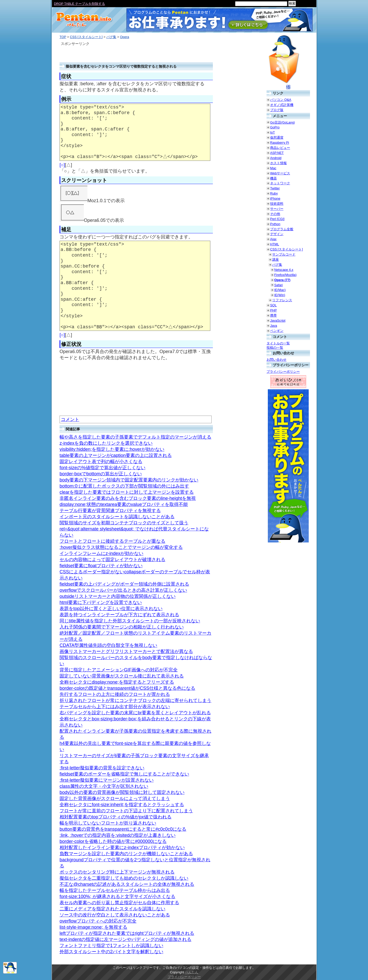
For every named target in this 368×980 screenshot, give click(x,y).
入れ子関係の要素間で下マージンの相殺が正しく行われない (122, 627)
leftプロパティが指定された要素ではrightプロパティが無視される (127, 933)
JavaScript (278, 320)
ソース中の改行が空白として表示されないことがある (115, 915)
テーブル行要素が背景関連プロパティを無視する (110, 511)
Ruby (274, 193)
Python (275, 224)
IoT (273, 132)
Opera (125, 37)
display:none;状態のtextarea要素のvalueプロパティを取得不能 (124, 504)
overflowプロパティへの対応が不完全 (98, 921)
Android (276, 158)
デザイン (277, 234)
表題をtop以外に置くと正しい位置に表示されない (111, 609)
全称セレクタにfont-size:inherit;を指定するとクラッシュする (122, 805)
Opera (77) (282, 280)
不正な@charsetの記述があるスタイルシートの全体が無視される (127, 884)
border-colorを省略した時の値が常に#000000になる (113, 841)
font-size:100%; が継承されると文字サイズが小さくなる (117, 897)
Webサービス (280, 173)
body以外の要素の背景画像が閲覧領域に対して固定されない (122, 792)
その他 (275, 214)
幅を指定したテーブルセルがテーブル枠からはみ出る (115, 890)
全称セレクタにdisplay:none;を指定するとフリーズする (117, 682)
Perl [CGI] (277, 219)
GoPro (275, 127)
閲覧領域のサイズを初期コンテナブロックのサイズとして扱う (124, 523)
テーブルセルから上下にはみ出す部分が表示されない (115, 707)
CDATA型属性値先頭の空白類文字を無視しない (108, 645)
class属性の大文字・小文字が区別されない (104, 786)
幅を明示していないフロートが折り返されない (108, 823)
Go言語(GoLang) (283, 122)
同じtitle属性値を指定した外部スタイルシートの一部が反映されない (130, 621)
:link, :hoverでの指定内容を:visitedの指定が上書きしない (118, 835)
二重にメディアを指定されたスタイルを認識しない (112, 909)
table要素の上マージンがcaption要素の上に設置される (116, 455)
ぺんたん (192, 972)
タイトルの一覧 (278, 343)
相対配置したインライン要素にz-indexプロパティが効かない (122, 848)
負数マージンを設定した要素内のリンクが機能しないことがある (126, 854)
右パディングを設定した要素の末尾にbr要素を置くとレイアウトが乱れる (135, 713)
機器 (273, 178)
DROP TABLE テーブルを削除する (79, 4)
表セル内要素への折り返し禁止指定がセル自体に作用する (119, 903)
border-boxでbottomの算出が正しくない (101, 474)
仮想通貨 (277, 137)
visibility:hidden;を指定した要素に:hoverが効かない (112, 449)
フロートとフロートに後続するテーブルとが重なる (112, 541)
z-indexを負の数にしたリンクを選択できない (106, 443)
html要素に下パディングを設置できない (101, 602)
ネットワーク (280, 183)
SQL (273, 305)
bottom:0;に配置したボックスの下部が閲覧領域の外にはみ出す (124, 486)
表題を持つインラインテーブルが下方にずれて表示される (119, 615)
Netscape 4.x (284, 270)
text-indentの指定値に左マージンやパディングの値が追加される (125, 939)
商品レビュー (280, 148)
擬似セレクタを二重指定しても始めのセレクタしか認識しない (124, 878)
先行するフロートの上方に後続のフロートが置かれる (115, 694)
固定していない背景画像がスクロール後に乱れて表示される (122, 676)
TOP (63, 37)
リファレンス (282, 300)
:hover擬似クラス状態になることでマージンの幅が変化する (121, 547)
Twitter (275, 188)
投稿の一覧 (275, 348)
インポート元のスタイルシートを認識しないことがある (117, 517)
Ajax (273, 239)
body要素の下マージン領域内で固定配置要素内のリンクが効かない (129, 480)
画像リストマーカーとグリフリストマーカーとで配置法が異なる (126, 651)
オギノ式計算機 (282, 105)
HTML (275, 244)
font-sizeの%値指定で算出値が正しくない (102, 468)
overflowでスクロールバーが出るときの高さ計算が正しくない (123, 590)
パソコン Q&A (281, 100)
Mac (273, 168)
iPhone (275, 198)
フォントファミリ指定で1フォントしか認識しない (111, 946)
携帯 (273, 315)
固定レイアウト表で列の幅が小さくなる (101, 462)
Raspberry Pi (280, 143)
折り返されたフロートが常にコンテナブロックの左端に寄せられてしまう (135, 700)
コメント (70, 419)
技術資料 (277, 204)
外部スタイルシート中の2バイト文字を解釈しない (111, 952)
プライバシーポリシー (283, 372)
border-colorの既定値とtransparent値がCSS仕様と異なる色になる (127, 688)
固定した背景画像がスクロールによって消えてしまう (115, 798)
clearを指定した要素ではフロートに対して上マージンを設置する (127, 492)
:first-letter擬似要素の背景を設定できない (102, 768)
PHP (273, 310)
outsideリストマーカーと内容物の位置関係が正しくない (118, 596)
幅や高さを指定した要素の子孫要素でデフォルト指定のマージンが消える (135, 437)
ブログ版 (277, 110)
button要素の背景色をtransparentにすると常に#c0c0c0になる (123, 829)
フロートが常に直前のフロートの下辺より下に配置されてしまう (126, 811)
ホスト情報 (278, 163)
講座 (275, 259)
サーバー (277, 209)
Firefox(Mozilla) (285, 275)
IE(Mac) (280, 290)
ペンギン (277, 331)
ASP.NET (277, 153)
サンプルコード (284, 254)
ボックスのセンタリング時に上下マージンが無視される (117, 872)
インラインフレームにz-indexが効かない (101, 553)
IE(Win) (280, 295)
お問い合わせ (277, 360)
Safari (278, 285)
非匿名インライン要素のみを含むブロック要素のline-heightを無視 (128, 498)
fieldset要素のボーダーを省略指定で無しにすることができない (124, 774)
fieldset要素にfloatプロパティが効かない (101, 566)
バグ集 (111, 37)
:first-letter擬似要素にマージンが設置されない (107, 780)
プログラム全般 (282, 229)
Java (274, 326)
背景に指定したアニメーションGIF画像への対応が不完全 (119, 670)
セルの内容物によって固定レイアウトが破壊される (112, 560)
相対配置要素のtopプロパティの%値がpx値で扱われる (116, 817)
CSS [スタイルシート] (86, 37)
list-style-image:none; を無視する (93, 927)
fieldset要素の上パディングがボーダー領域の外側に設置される (124, 584)
